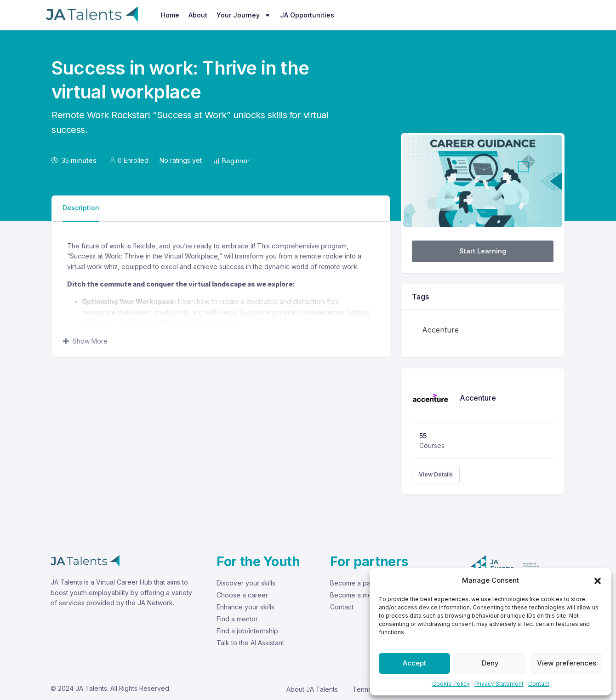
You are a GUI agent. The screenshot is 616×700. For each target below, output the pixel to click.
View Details (436, 474)
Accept (414, 663)
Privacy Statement (499, 684)
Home (170, 15)
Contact (539, 684)
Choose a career (242, 595)
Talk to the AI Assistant (250, 643)
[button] (598, 580)
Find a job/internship (247, 631)
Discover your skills (246, 583)
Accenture (440, 330)
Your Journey (244, 15)
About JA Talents (312, 689)
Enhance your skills (245, 607)
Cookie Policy (451, 684)
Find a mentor (237, 619)
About (198, 15)
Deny (490, 663)
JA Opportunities (307, 15)
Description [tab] (81, 208)
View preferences (567, 663)
